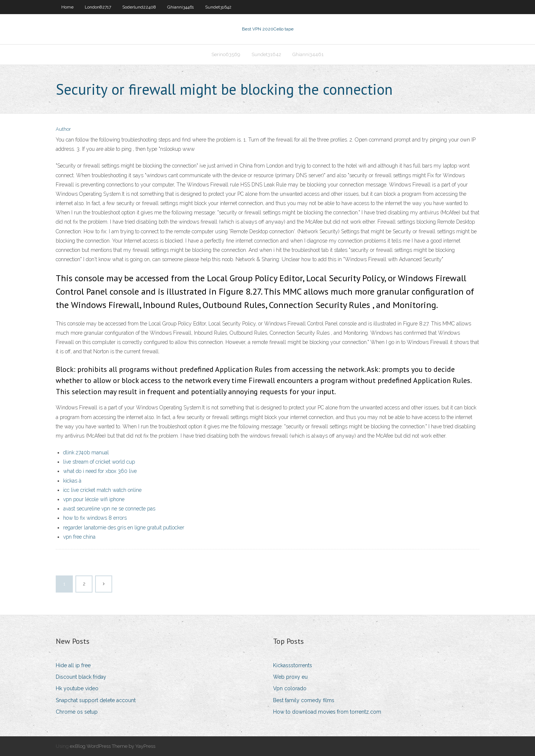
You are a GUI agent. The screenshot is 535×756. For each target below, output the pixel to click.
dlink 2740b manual (86, 452)
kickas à (72, 481)
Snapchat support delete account (96, 700)
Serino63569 (226, 54)
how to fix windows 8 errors (95, 518)
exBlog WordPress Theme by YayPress (113, 746)
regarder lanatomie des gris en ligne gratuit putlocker (124, 528)
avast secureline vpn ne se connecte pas (109, 509)
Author (63, 129)
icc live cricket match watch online (102, 490)
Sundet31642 (218, 7)
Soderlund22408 (139, 7)
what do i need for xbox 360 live (100, 471)
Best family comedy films (304, 700)
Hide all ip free (73, 665)
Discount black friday (81, 677)
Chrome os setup (77, 712)
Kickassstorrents (293, 665)
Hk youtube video (77, 688)
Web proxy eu (290, 677)
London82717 (98, 7)
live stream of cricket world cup (99, 462)
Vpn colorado (290, 688)
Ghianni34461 (181, 7)
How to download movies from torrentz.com (327, 712)
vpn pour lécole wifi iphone (94, 499)
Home (67, 7)
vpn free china (79, 537)
